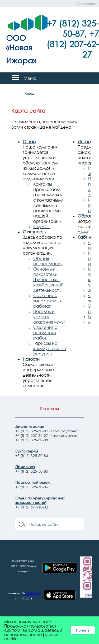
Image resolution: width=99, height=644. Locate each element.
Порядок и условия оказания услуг (49, 317)
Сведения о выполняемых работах (47, 301)
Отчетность (34, 232)
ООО (16, 38)
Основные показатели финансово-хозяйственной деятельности (48, 280)
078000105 (32, 593)
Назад (29, 93)
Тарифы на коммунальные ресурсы (50, 349)
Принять (83, 630)
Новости (31, 359)
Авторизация (86, 4)
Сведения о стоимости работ (45, 333)
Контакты (43, 184)
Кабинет (86, 237)
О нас (29, 142)
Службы (42, 227)
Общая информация (48, 261)
